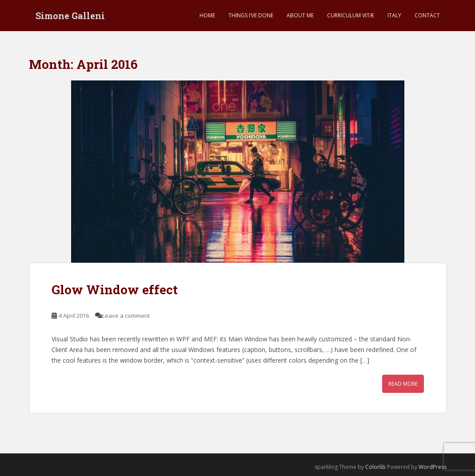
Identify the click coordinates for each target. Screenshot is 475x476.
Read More (403, 384)
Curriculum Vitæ (351, 15)
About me (300, 15)
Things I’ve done (251, 15)
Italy (394, 15)
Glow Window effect (115, 290)
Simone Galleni (70, 16)
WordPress (433, 467)
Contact (427, 15)
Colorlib (375, 467)
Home (207, 15)
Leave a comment (126, 316)
